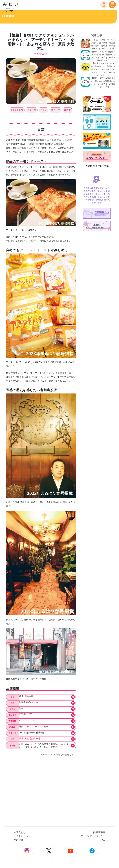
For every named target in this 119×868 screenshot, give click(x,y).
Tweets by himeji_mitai (97, 166)
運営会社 (18, 840)
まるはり (32, 110)
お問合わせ (20, 832)
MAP (36, 702)
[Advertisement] (97, 279)
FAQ (103, 840)
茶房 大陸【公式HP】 (30, 739)
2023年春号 (17, 110)
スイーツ (55, 110)
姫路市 (67, 110)
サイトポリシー (22, 836)
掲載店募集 (99, 832)
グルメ (43, 110)
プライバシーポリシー (93, 836)
